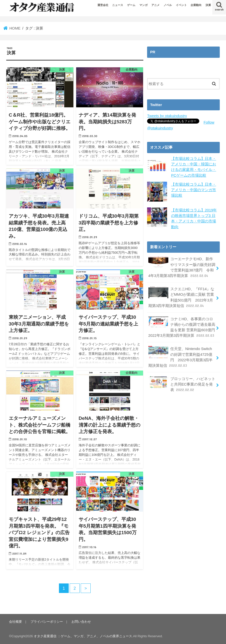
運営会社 (103, 5)
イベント (181, 5)
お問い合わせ (81, 622)
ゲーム (131, 5)
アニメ (155, 5)
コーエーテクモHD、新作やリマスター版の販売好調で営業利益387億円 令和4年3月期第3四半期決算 (182, 267)
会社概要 (15, 622)
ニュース (118, 5)
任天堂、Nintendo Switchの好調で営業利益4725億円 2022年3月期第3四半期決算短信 (180, 357)
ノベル (168, 5)
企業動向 (196, 5)
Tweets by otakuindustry (167, 116)
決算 (208, 5)
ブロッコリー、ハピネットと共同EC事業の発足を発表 (182, 384)
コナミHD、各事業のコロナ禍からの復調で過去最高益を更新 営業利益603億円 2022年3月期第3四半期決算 (184, 327)
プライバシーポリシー (47, 622)
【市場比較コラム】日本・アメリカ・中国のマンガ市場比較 (194, 190)
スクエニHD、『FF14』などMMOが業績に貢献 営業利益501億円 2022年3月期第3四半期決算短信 (181, 297)
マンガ (143, 5)
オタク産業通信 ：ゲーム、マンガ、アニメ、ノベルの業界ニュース (83, 636)
